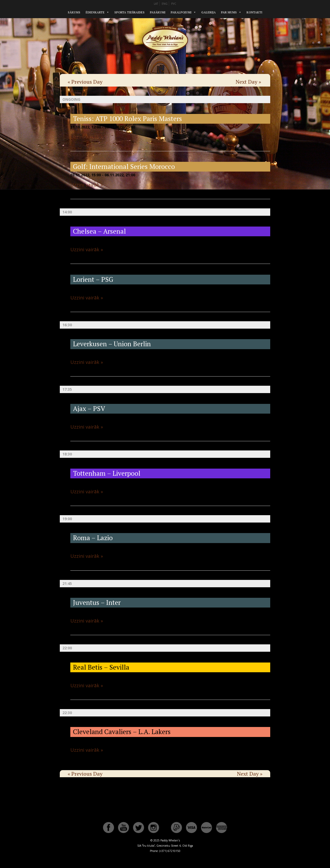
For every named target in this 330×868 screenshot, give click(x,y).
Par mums (229, 12)
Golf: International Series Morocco (124, 166)
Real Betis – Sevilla (101, 667)
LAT (156, 4)
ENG (165, 4)
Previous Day (85, 82)
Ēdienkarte (95, 12)
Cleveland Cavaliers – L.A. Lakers (122, 732)
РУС (174, 4)
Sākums (74, 12)
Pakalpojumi (181, 12)
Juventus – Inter (97, 602)
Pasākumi (158, 12)
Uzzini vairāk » (87, 137)
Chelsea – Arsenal (99, 231)
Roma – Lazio (93, 538)
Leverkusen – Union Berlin (112, 344)
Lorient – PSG (93, 279)
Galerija (208, 12)
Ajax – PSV (89, 408)
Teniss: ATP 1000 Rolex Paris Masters (127, 119)
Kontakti (254, 12)
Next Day (248, 82)
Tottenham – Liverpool (107, 473)
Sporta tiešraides (129, 12)
